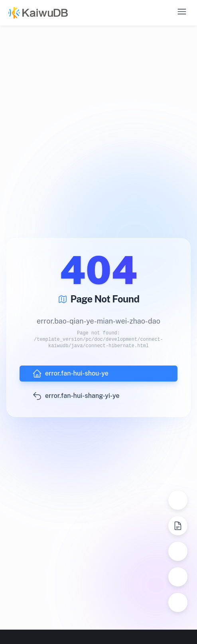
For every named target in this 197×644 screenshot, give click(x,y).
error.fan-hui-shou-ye (70, 374)
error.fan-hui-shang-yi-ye (76, 396)
